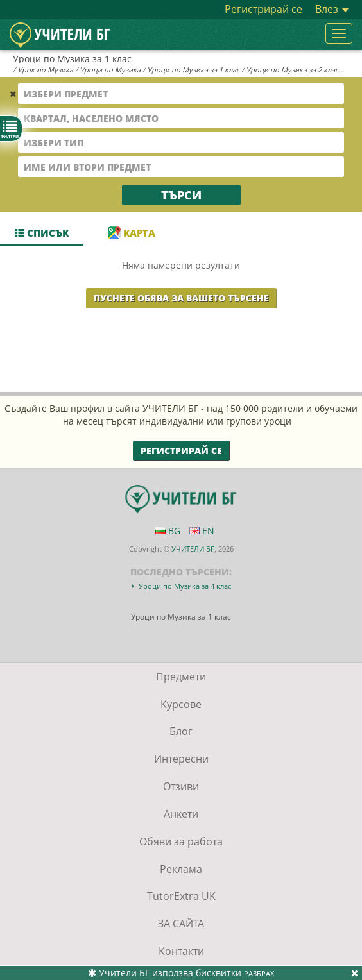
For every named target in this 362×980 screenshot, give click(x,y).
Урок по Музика (45, 70)
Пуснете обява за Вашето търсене (181, 298)
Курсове (181, 704)
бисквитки (219, 973)
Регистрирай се (263, 9)
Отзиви (181, 786)
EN (202, 531)
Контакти (181, 951)
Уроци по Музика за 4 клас (185, 586)
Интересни (181, 759)
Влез (332, 9)
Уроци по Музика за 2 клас (292, 70)
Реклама (181, 869)
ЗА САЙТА (181, 924)
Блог (181, 731)
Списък (42, 233)
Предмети (181, 677)
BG (168, 531)
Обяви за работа (181, 841)
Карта (132, 233)
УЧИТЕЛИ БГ (193, 549)
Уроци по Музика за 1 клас (193, 70)
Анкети (181, 814)
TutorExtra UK (181, 896)
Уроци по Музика (110, 70)
